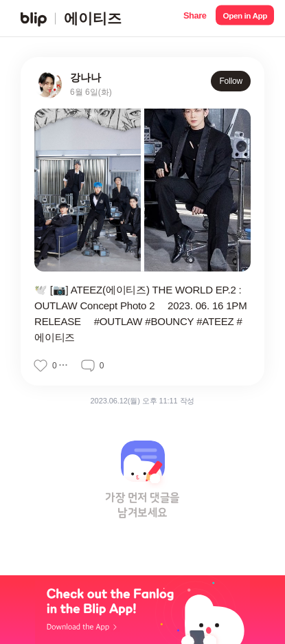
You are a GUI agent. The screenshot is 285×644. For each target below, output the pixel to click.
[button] (195, 18)
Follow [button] (231, 81)
